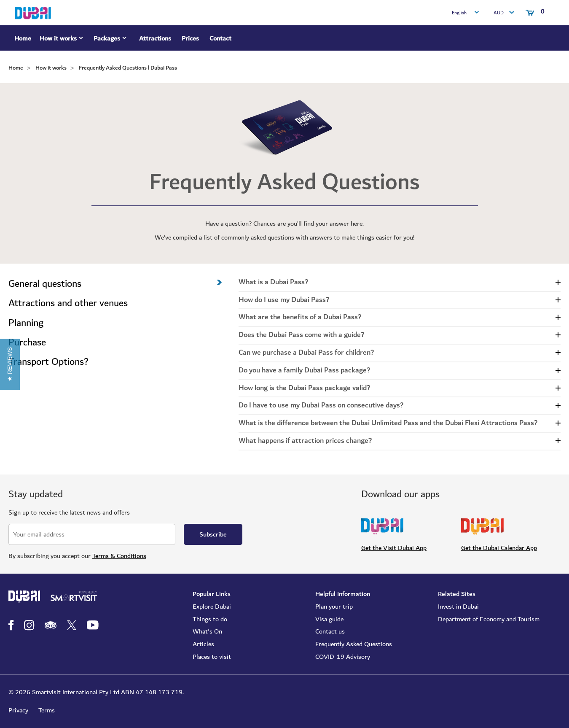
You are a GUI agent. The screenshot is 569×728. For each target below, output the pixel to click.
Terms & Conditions (119, 556)
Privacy (18, 710)
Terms (47, 710)
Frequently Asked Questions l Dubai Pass (128, 68)
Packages (111, 40)
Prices (190, 38)
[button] (10, 364)
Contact (220, 38)
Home (23, 38)
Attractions (155, 38)
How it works (62, 40)
